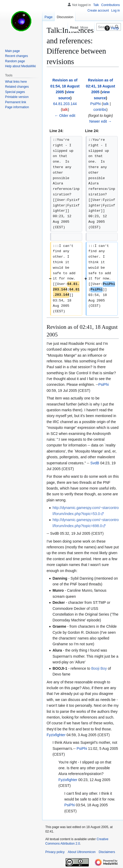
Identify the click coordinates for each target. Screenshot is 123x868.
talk (65, 110)
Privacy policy (55, 852)
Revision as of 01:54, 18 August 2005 (65, 86)
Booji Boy (99, 668)
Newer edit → (100, 121)
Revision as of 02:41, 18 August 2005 (100, 86)
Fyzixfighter (56, 735)
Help (111, 28)
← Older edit (65, 116)
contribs (100, 110)
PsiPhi (104, 384)
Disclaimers (107, 852)
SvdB (95, 463)
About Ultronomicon (82, 852)
